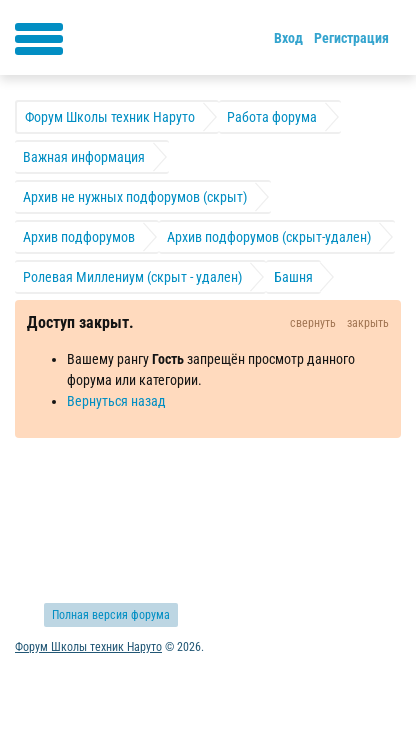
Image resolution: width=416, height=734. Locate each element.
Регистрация (351, 38)
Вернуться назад (116, 401)
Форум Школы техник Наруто (88, 647)
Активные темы (61, 503)
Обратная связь (177, 503)
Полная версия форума (111, 615)
